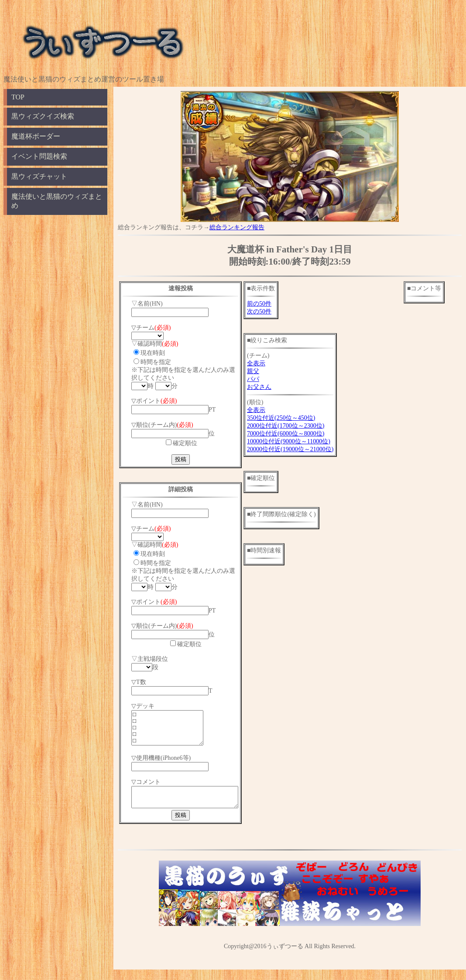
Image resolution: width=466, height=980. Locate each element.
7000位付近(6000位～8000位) (298, 434)
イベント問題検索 (39, 156)
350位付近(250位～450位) (293, 418)
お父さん (271, 387)
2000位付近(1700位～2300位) (298, 426)
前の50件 (271, 304)
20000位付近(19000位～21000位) (302, 449)
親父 (265, 371)
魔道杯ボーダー (36, 136)
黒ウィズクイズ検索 (43, 116)
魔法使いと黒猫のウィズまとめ (57, 201)
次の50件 (271, 311)
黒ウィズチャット (39, 176)
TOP (18, 97)
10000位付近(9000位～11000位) (301, 441)
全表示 (268, 363)
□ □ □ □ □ (171, 731)
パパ (265, 379)
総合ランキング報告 (237, 227)
